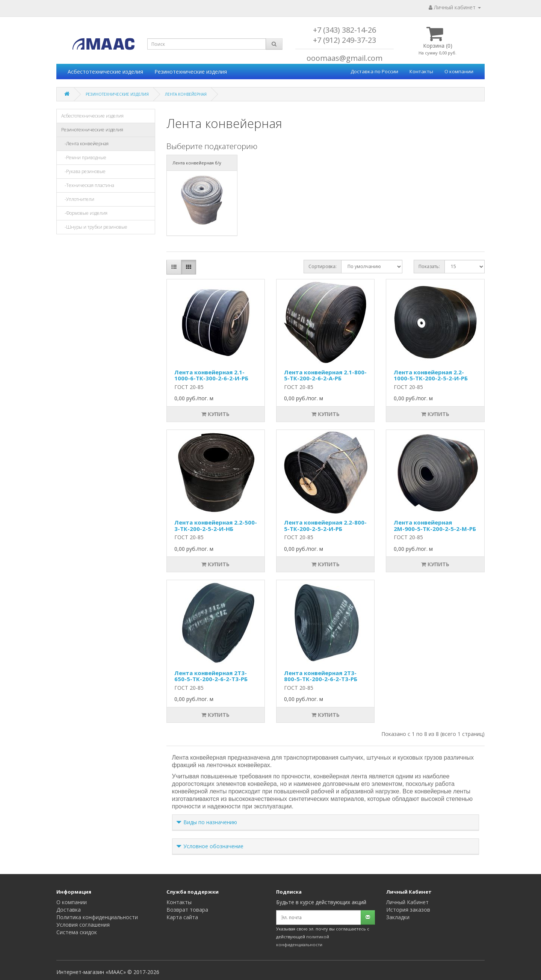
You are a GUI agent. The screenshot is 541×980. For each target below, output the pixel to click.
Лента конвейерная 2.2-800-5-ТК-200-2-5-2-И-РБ (325, 525)
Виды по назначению (210, 822)
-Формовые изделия (84, 213)
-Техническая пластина (88, 185)
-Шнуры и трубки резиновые (94, 227)
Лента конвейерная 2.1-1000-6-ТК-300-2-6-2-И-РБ (211, 375)
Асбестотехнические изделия (105, 72)
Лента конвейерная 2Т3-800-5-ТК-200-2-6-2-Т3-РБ (321, 676)
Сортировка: (323, 266)
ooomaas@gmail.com (345, 58)
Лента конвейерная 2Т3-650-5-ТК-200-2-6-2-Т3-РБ (211, 676)
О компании (459, 71)
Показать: (429, 266)
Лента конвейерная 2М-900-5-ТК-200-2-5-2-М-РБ (435, 525)
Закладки (398, 917)
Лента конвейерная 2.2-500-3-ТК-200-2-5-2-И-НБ (216, 525)
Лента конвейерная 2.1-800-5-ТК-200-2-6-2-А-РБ (325, 375)
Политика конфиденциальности (97, 917)
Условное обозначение (213, 846)
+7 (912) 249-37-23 (345, 40)
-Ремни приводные (84, 158)
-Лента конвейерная (85, 144)
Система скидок (77, 932)
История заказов (408, 910)
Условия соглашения (83, 925)
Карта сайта (182, 917)
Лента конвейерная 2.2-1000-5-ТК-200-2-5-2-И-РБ (431, 375)
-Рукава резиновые (83, 171)
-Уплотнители (78, 199)
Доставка (69, 910)
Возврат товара (187, 910)
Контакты (421, 71)
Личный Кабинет (407, 902)
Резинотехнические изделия (191, 72)
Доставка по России (374, 71)
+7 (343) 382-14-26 (345, 30)
